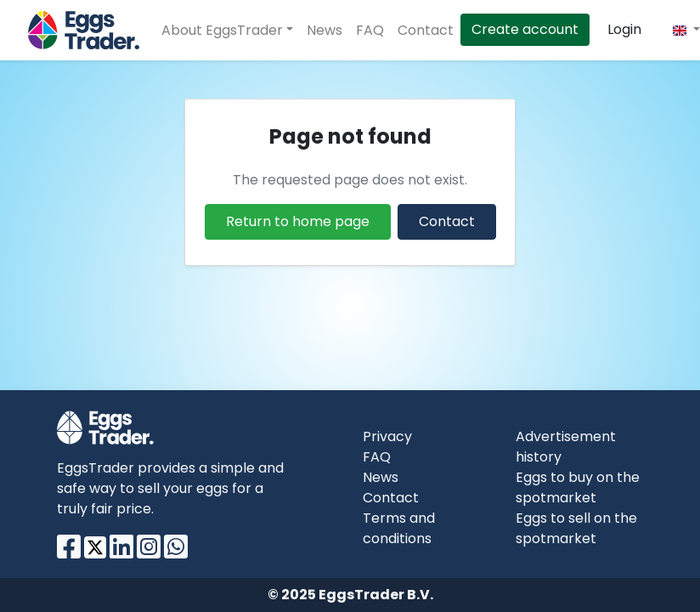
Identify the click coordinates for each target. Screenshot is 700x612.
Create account (525, 29)
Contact (426, 30)
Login (624, 29)
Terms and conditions (399, 528)
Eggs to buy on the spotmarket (578, 487)
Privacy (387, 436)
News (325, 30)
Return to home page (298, 221)
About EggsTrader (222, 30)
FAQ (370, 30)
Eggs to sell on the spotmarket (576, 528)
